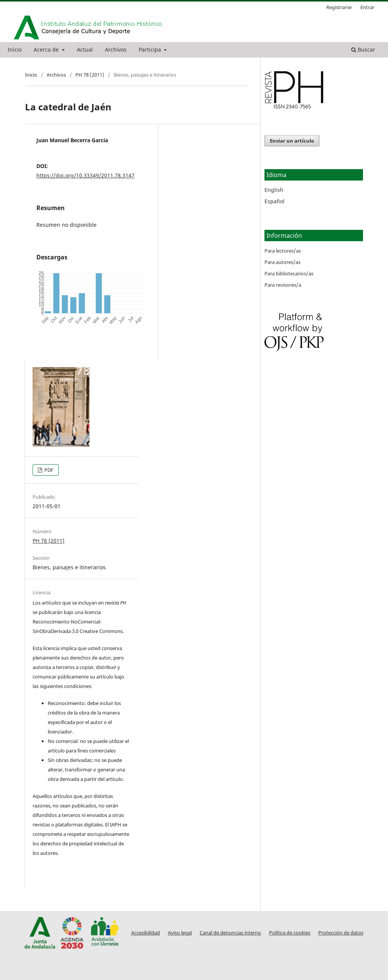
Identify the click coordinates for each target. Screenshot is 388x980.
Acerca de (47, 49)
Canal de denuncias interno (230, 933)
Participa (151, 49)
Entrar (367, 7)
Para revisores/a (283, 285)
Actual (85, 49)
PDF (48, 470)
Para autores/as (282, 262)
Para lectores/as (283, 251)
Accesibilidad (145, 933)
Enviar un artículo (292, 141)
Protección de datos (341, 933)
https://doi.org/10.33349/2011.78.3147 (85, 175)
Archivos (116, 49)
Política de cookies (290, 933)
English (274, 190)
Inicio (15, 49)
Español (275, 201)
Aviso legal (180, 933)
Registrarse (339, 7)
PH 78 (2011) (90, 75)
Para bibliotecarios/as (289, 273)
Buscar (363, 49)
